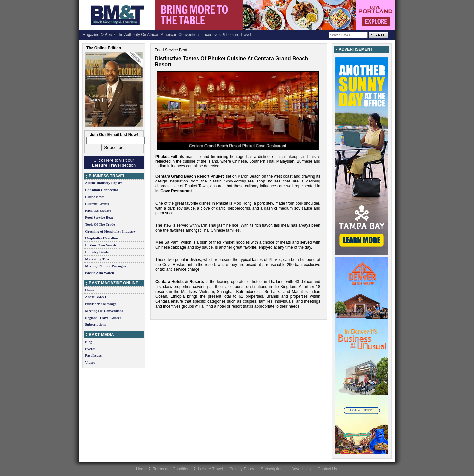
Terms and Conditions (172, 469)
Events (90, 349)
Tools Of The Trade (100, 224)
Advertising (301, 469)
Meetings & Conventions (104, 311)
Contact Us (327, 469)
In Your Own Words (101, 245)
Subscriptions (95, 324)
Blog (88, 342)
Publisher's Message (101, 304)
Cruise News (95, 197)
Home (90, 290)
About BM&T (96, 297)
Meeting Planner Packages (105, 266)
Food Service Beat (99, 217)
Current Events (97, 204)
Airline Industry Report (103, 183)
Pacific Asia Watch (99, 273)
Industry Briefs (97, 252)
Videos (90, 362)
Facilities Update (98, 210)
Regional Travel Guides (103, 318)
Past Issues (93, 355)
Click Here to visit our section (114, 163)
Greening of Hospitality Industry (110, 231)
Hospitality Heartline (101, 238)
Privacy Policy (242, 469)
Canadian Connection (102, 190)
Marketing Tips (97, 259)
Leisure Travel (211, 469)
